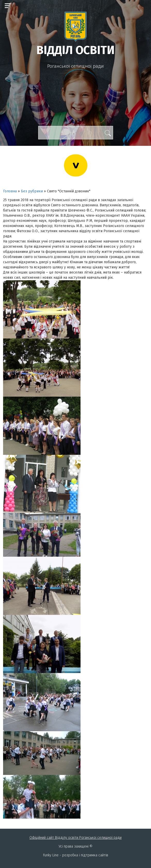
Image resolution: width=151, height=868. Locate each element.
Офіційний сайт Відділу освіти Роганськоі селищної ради (76, 838)
